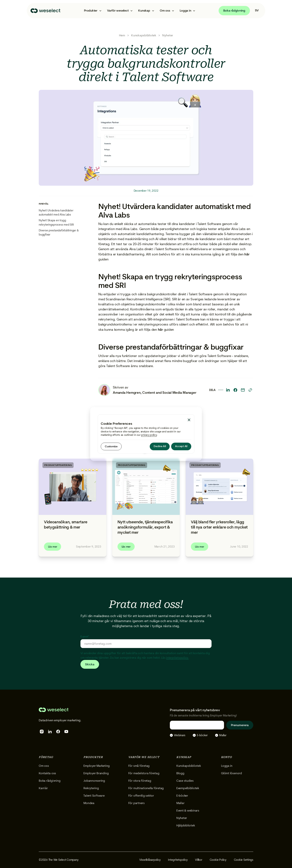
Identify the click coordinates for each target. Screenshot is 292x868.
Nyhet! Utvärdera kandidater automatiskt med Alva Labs (56, 213)
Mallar (180, 803)
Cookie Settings (244, 860)
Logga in (227, 766)
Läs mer (53, 547)
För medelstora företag (144, 773)
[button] (93, 11)
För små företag (139, 766)
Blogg (180, 773)
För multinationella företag (146, 788)
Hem (122, 35)
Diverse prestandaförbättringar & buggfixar (59, 233)
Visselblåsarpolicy (150, 860)
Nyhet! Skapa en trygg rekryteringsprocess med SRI (56, 222)
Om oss (44, 766)
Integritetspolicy (178, 860)
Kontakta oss (47, 773)
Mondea (89, 803)
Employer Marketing (97, 766)
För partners (137, 803)
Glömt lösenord (231, 773)
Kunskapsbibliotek (144, 35)
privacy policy (149, 435)
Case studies (185, 781)
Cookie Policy (218, 860)
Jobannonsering (94, 781)
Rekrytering (91, 788)
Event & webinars (188, 810)
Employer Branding (96, 773)
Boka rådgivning (234, 11)
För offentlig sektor (141, 796)
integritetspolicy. (177, 658)
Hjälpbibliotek (186, 825)
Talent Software (94, 796)
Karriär (43, 788)
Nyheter (168, 35)
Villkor (199, 860)
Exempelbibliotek (188, 788)
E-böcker (182, 796)
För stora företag (140, 781)
